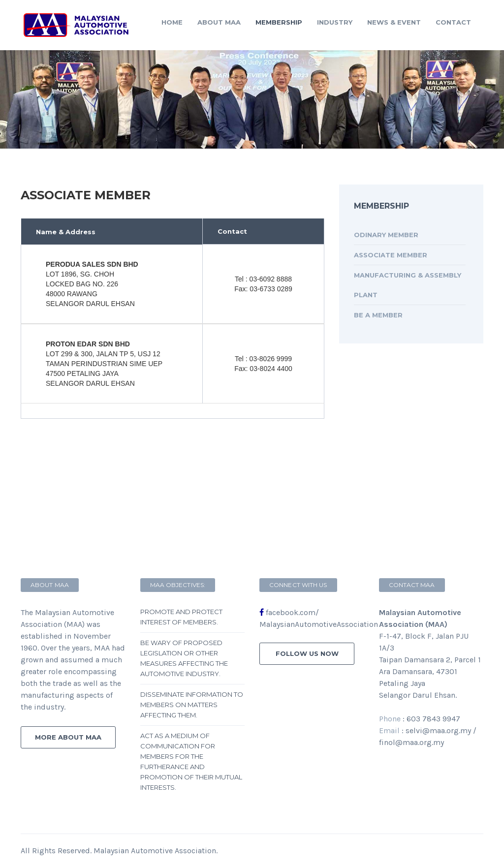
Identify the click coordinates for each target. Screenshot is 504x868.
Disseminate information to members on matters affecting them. (192, 705)
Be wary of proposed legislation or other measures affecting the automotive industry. (184, 658)
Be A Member (378, 315)
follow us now (307, 653)
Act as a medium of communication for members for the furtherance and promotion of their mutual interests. (191, 761)
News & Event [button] (394, 22)
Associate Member (391, 255)
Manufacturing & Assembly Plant (408, 285)
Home (172, 22)
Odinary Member (386, 235)
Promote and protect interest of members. (181, 617)
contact (453, 22)
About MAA (219, 22)
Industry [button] (335, 22)
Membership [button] (279, 22)
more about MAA (68, 737)
